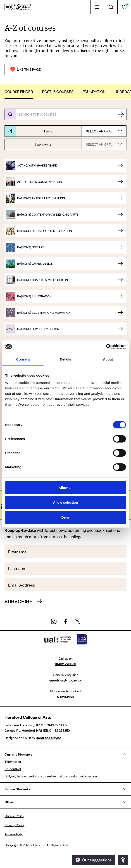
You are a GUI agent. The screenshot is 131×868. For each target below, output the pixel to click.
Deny (65, 517)
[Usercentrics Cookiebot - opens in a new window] (106, 347)
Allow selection (65, 502)
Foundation (94, 91)
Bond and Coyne (48, 738)
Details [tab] (66, 359)
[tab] (97, 7)
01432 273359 (65, 664)
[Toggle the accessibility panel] (94, 860)
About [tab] (108, 359)
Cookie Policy (14, 816)
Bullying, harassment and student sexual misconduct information (51, 776)
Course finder (19, 91)
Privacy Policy (14, 825)
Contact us (65, 696)
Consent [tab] (23, 359)
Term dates (13, 761)
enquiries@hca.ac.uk (65, 680)
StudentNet (13, 769)
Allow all (66, 488)
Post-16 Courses (58, 91)
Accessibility (14, 834)
